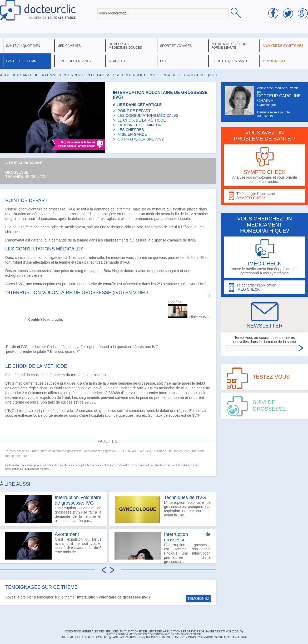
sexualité (117, 61)
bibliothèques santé (230, 61)
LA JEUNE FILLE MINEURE (141, 125)
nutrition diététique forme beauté (230, 46)
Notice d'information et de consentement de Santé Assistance (154, 634)
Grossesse (17, 172)
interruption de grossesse (91, 75)
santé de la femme (22, 61)
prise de (68, 271)
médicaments (69, 46)
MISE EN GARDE (132, 134)
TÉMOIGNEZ (198, 598)
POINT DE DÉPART (134, 111)
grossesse (57, 209)
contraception (44, 284)
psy (163, 61)
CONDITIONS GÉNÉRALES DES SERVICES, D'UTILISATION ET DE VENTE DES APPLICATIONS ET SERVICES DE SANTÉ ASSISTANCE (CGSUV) (154, 632)
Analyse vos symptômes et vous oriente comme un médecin (265, 165)
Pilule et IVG (199, 317)
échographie (15, 275)
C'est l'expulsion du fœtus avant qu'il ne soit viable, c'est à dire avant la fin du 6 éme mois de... (53, 546)
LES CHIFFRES (131, 130)
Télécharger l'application (265, 196)
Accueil (8, 75)
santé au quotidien (23, 46)
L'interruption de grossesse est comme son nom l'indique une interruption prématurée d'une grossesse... (163, 547)
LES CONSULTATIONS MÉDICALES (148, 115)
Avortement (67, 534)
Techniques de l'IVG (26, 177)
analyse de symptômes (283, 46)
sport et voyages (176, 46)
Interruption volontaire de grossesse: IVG (78, 500)
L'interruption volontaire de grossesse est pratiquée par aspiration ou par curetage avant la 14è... (163, 509)
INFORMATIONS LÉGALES (78, 637)
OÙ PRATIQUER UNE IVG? (141, 139)
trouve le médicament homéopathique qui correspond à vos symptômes (265, 257)
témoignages (274, 61)
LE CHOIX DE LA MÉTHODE (142, 120)
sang (79, 271)
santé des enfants (74, 61)
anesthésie (23, 415)
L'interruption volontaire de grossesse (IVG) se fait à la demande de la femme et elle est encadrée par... (53, 509)
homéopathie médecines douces (125, 46)
